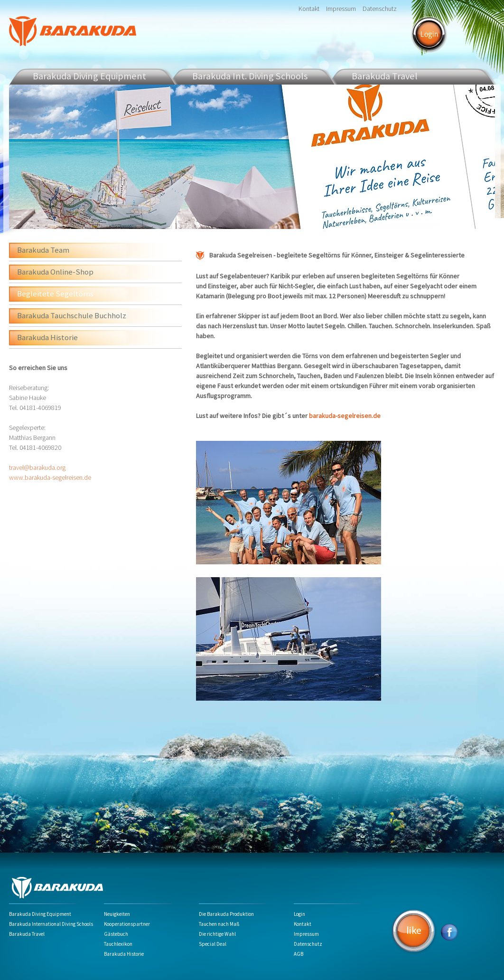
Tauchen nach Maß (219, 924)
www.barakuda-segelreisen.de (50, 477)
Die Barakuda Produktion (226, 914)
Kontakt (309, 9)
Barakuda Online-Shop (55, 272)
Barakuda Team (43, 250)
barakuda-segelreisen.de (345, 416)
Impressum (341, 9)
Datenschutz (380, 9)
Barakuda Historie (47, 337)
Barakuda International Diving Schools (51, 924)
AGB (299, 954)
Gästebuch (116, 934)
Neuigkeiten (117, 914)
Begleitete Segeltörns (55, 294)
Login (299, 914)
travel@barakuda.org (37, 467)
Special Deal (213, 944)
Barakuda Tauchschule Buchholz (72, 315)
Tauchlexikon (118, 944)
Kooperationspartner (127, 924)
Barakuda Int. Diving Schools (250, 76)
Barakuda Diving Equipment (89, 76)
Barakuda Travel (27, 934)
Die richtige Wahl (217, 934)
